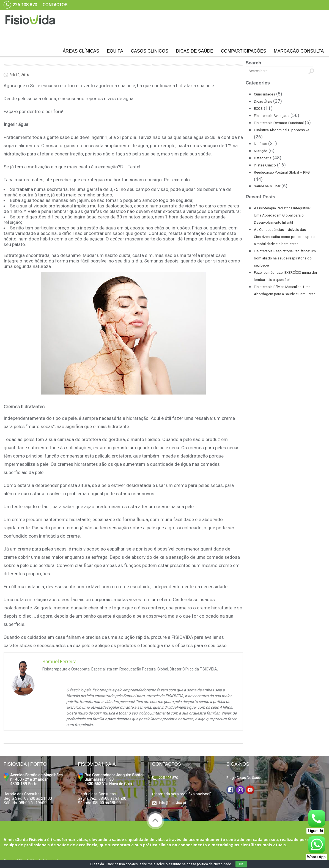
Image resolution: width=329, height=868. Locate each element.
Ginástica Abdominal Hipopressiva (282, 130)
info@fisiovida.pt (173, 803)
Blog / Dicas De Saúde (244, 778)
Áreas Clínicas (81, 51)
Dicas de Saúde (195, 51)
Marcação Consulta (299, 51)
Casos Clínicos (150, 51)
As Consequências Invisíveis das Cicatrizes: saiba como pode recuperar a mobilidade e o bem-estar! (285, 237)
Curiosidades (264, 94)
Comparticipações (243, 51)
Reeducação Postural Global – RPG (282, 172)
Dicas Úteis (263, 101)
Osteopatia (263, 158)
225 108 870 (168, 778)
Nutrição (261, 151)
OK (241, 864)
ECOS (258, 109)
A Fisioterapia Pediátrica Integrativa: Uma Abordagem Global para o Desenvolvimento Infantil (282, 215)
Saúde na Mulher (267, 186)
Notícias (261, 144)
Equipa (115, 51)
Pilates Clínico (265, 165)
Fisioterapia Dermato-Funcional (279, 123)
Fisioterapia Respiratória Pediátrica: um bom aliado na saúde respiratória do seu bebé (285, 258)
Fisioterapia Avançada (272, 116)
